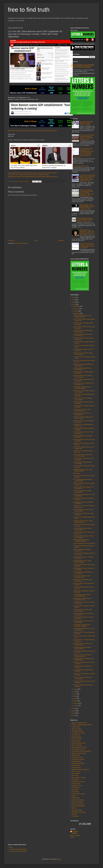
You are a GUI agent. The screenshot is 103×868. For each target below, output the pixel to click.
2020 (74, 297)
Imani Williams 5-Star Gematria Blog (81, 751)
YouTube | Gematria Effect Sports (18, 849)
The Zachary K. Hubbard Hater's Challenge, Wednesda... (82, 625)
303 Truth (74, 814)
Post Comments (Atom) (21, 243)
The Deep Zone (76, 735)
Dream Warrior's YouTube (79, 778)
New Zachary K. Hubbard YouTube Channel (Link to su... (82, 599)
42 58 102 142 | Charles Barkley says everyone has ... (83, 365)
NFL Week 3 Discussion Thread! (80, 166)
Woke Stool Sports (77, 729)
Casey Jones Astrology (78, 800)
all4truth (74, 808)
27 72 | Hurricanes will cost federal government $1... (82, 491)
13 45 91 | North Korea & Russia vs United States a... (83, 369)
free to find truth (29, 10)
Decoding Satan (76, 784)
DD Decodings (76, 788)
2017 (74, 304)
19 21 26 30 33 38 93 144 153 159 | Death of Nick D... (83, 529)
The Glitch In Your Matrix (78, 733)
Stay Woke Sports (77, 737)
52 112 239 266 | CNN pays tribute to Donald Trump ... (83, 335)
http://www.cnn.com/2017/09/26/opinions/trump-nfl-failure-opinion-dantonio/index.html (33, 177)
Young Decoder (76, 727)
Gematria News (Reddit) (78, 763)
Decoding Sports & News (78, 782)
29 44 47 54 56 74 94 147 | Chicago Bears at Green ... (83, 376)
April (75, 699)
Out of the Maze (76, 741)
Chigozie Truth (76, 798)
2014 (74, 713)
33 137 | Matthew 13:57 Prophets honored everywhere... (82, 595)
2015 (74, 711)
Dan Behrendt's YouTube (78, 794)
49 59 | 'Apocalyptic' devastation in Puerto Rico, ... (82, 550)
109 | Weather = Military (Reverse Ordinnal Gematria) (82, 388)
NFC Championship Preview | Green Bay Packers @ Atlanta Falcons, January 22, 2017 (85, 220)
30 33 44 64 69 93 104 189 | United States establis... (83, 610)
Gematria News (76, 765)
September (77, 313)
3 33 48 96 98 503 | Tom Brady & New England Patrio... (83, 659)
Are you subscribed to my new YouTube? (84, 543)
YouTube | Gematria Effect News (18, 851)
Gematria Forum (76, 767)
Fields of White (76, 774)
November (77, 309)
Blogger (59, 859)
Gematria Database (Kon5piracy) (80, 769)
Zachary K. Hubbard (75, 832)
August (76, 689)
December (77, 306)
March (75, 701)
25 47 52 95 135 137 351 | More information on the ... (82, 410)
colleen (74, 796)
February (76, 703)
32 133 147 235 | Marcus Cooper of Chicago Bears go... (83, 655)
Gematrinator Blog (77, 761)
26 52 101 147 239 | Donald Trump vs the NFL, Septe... (83, 418)
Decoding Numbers (77, 786)
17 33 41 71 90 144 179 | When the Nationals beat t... (83, 678)
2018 (74, 302)
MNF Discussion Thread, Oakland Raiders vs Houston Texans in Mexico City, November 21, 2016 (88, 207)
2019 (74, 300)
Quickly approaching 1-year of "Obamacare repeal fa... (81, 540)
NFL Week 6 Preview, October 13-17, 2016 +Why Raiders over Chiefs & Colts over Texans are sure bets (87, 232)
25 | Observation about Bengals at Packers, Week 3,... (82, 648)
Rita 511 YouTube (77, 739)
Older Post (61, 240)
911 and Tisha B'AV (77, 810)
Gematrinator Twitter (77, 757)
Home (36, 240)
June (75, 694)
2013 (74, 716)
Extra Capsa (75, 776)
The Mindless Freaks (77, 731)
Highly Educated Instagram (79, 753)
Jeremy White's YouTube (78, 749)
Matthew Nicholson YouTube (79, 747)
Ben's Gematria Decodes (78, 806)
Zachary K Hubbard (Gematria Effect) (82, 725)
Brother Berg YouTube (78, 804)
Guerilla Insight (76, 755)
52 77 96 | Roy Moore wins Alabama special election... (83, 480)
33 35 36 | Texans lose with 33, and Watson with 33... (83, 644)
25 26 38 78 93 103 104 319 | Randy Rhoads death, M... (83, 522)
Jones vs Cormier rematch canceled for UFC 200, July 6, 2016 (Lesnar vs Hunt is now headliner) (87, 246)
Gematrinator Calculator (78, 759)
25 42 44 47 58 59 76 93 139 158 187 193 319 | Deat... (83, 510)
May (75, 696)
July (75, 692)
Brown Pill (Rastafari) (77, 802)
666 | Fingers (77, 473)
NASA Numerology (77, 745)
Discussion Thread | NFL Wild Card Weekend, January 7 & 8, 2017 (86, 123)
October (76, 311)
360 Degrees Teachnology (79, 812)
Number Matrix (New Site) (79, 743)
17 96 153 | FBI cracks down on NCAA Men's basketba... (83, 537)
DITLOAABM (75, 780)
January (76, 706)
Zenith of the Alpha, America (79, 723)
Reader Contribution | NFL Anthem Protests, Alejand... (82, 562)
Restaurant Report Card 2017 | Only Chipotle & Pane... (83, 470)
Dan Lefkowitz (76, 792)
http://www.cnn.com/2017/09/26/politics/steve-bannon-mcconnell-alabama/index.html (32, 131)
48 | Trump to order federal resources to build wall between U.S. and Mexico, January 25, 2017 (87, 137)
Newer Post (11, 240)
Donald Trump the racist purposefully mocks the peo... (83, 331)
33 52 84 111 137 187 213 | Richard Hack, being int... (83, 399)
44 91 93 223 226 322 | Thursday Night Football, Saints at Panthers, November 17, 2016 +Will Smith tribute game (87, 193)
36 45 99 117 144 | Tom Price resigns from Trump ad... (83, 354)
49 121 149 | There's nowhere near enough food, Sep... (82, 455)
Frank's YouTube (76, 771)
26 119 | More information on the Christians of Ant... (82, 577)
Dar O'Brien (75, 790)
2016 (74, 708)
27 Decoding (75, 816)
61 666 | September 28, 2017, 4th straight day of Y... (82, 414)
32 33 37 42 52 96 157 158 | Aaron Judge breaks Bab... (82, 316)
